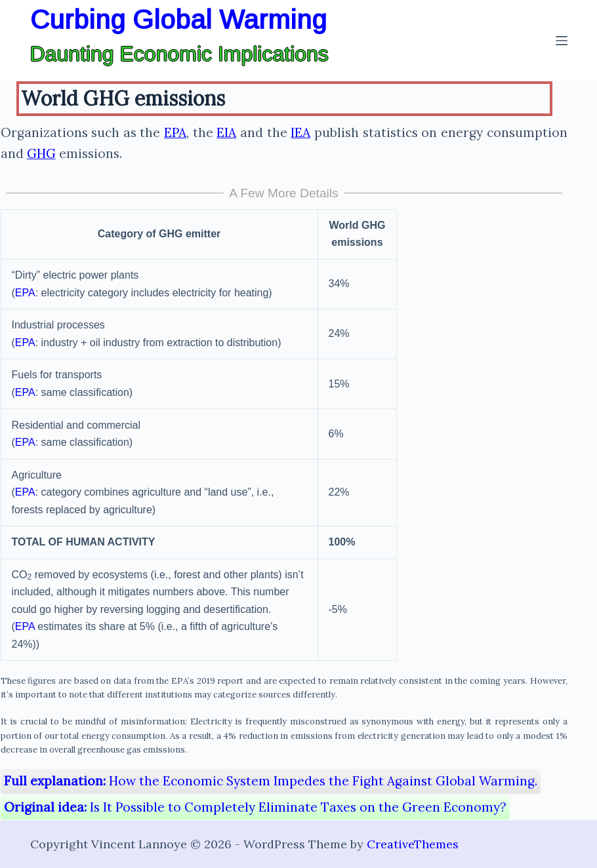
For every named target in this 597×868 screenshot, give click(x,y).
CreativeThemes (413, 844)
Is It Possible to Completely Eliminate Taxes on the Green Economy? (255, 807)
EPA (175, 132)
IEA (300, 132)
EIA (226, 132)
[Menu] (562, 41)
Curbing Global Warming (178, 20)
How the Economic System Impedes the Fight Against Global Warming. (271, 781)
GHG (41, 153)
